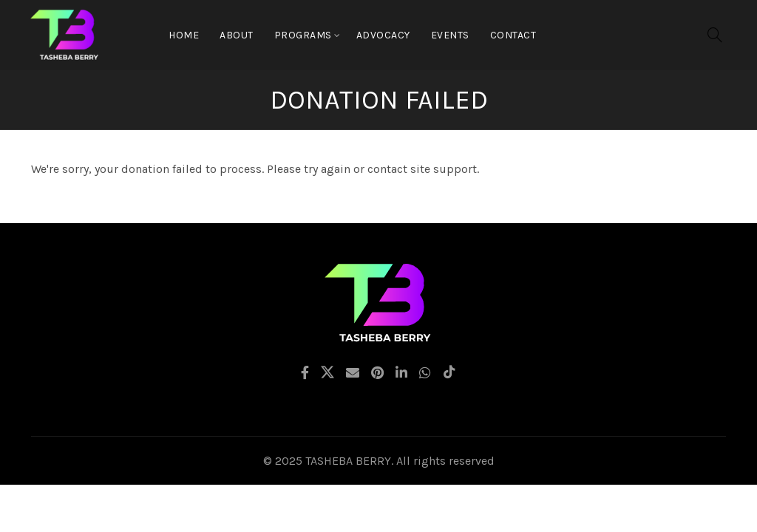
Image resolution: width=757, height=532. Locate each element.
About (237, 35)
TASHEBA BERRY (348, 461)
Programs (303, 35)
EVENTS (450, 35)
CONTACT (513, 35)
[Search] (715, 35)
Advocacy (383, 35)
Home (184, 35)
